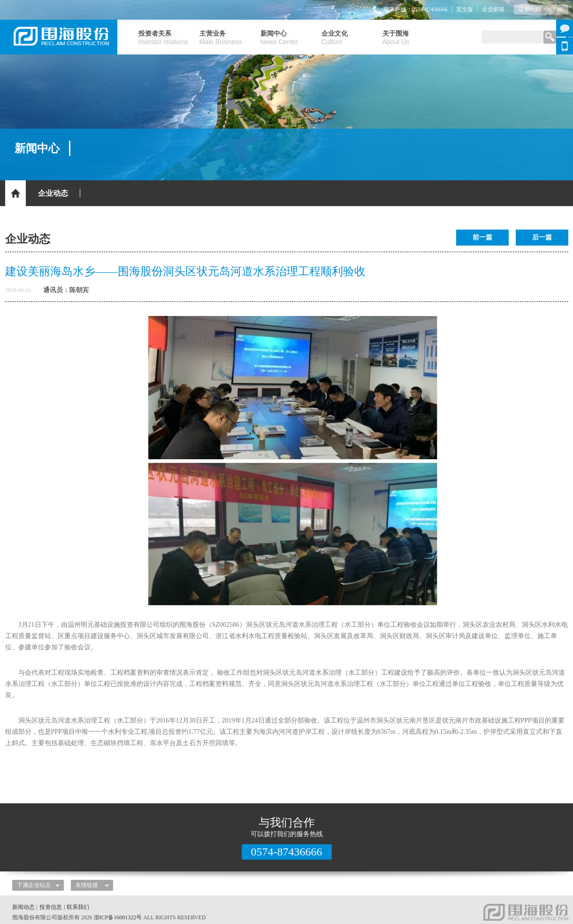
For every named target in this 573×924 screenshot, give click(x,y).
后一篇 (542, 237)
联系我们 (78, 907)
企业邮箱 (493, 9)
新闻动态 (23, 907)
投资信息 (51, 907)
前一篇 (482, 237)
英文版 (465, 9)
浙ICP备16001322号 (118, 917)
